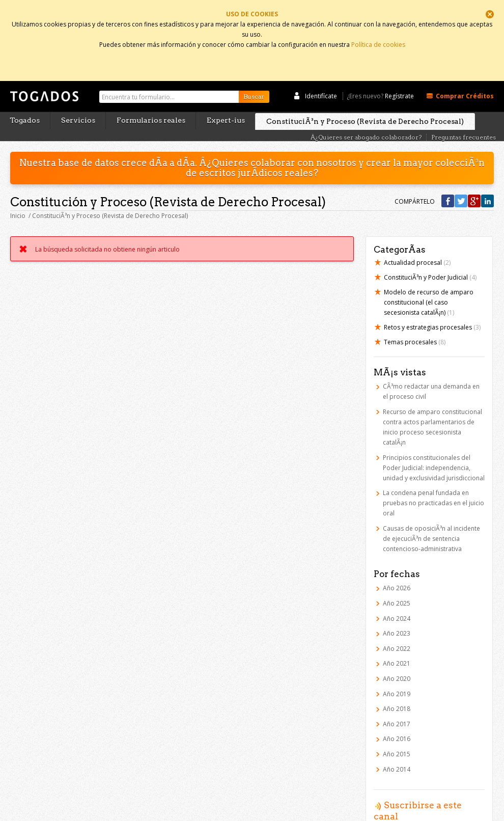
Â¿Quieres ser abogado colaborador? (366, 118)
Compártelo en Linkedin (487, 181)
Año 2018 (397, 689)
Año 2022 (397, 628)
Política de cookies (378, 42)
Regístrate (399, 76)
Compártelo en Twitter (461, 181)
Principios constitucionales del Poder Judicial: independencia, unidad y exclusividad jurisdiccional (434, 447)
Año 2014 (397, 749)
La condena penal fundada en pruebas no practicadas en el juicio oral (433, 483)
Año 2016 (397, 719)
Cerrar (490, 14)
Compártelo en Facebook (448, 181)
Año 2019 (397, 674)
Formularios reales (151, 100)
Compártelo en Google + (474, 181)
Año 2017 (397, 704)
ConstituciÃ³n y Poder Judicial (430, 257)
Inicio (18, 196)
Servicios (78, 100)
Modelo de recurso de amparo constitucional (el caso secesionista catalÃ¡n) (429, 282)
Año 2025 (397, 583)
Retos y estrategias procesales (432, 307)
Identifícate (321, 75)
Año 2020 (397, 658)
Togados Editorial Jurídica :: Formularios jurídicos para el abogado (43, 81)
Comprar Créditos (465, 75)
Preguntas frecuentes (464, 118)
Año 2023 (397, 613)
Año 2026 (397, 568)
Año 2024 (397, 598)
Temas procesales (415, 322)
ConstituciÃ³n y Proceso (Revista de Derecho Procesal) (365, 101)
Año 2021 (397, 644)
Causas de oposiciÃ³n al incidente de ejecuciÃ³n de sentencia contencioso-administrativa (431, 518)
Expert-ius (226, 100)
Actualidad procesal (417, 243)
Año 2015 (397, 734)
